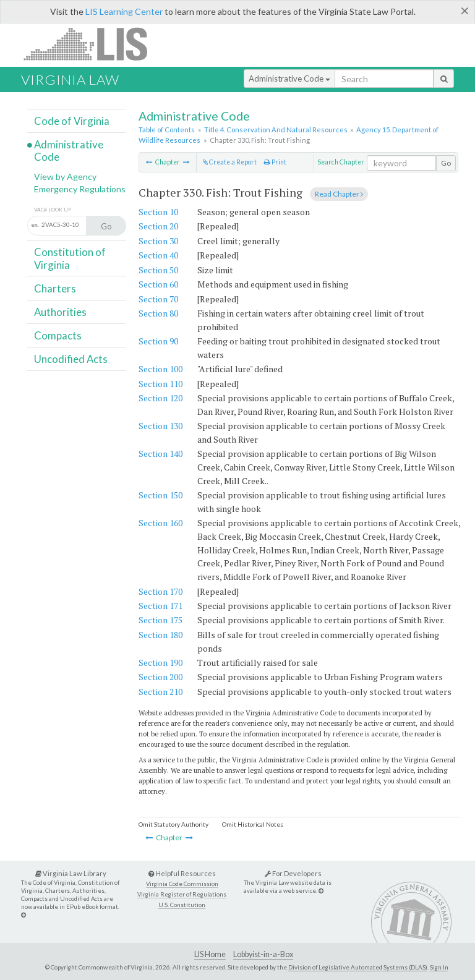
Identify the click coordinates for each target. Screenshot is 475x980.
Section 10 (158, 212)
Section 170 (160, 591)
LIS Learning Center (124, 11)
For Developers (293, 873)
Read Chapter (339, 194)
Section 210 (160, 692)
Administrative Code (289, 79)
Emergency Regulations (80, 189)
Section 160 (160, 523)
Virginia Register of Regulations (182, 894)
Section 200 (160, 677)
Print (275, 162)
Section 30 (158, 241)
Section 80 (158, 313)
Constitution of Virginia (70, 258)
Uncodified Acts (71, 359)
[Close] (465, 11)
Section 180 (160, 635)
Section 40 (158, 255)
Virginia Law (70, 79)
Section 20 (158, 226)
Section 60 (158, 284)
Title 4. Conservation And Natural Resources (276, 130)
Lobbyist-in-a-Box (263, 954)
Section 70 (158, 299)
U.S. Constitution (182, 905)
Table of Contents (167, 130)
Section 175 (160, 620)
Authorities (60, 312)
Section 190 (160, 663)
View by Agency (65, 177)
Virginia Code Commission (182, 884)
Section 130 (160, 426)
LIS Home (210, 954)
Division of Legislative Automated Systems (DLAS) (358, 967)
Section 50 (158, 270)
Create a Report (230, 162)
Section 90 (158, 341)
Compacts (58, 335)
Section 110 (160, 384)
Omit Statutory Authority (173, 824)
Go (446, 163)
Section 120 (160, 398)
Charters (55, 288)
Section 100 (160, 369)
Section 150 (160, 495)
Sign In (439, 967)
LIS (92, 44)
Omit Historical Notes (253, 824)
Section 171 (160, 606)
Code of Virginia (72, 121)
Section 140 (160, 454)
